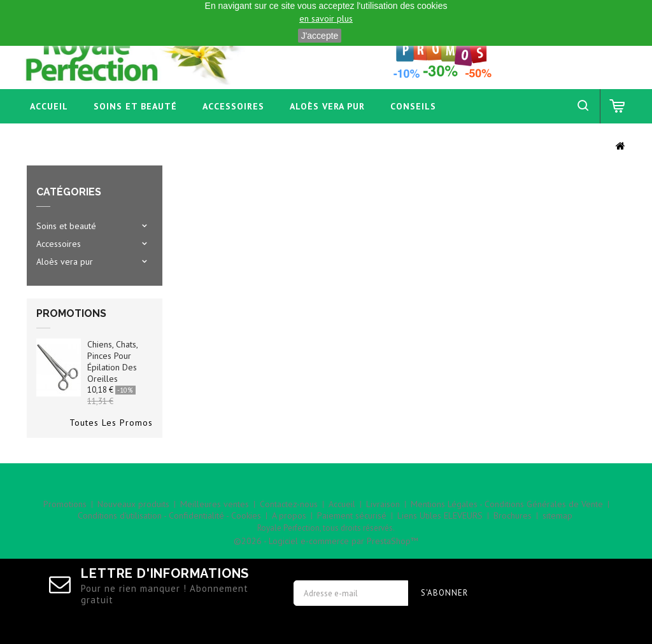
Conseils (413, 106)
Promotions (71, 313)
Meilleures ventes (215, 504)
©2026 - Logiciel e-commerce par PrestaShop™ (326, 541)
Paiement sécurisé (352, 515)
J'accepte (320, 36)
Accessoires (233, 106)
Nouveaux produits (133, 504)
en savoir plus (326, 18)
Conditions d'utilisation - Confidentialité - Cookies (169, 515)
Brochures (513, 515)
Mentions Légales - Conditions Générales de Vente (507, 504)
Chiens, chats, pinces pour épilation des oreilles (112, 361)
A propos (289, 515)
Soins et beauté (135, 106)
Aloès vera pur (327, 106)
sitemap (557, 515)
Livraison (383, 504)
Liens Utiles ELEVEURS (440, 515)
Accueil (49, 106)
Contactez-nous (289, 504)
